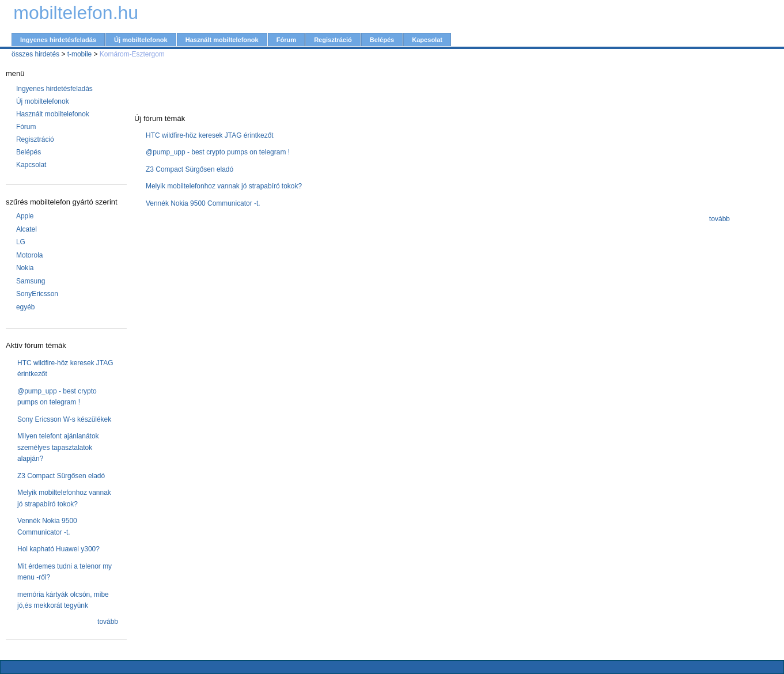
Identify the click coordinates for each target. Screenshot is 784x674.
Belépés (382, 40)
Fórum (286, 40)
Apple (25, 216)
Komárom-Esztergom (132, 54)
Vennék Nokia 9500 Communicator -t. (203, 203)
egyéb (26, 307)
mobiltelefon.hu (76, 13)
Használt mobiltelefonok (222, 40)
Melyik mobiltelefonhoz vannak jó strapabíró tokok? (224, 186)
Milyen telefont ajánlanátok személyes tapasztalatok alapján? (58, 447)
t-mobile (80, 54)
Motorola (30, 255)
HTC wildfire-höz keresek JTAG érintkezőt (210, 135)
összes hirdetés (35, 54)
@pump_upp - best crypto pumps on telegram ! (218, 152)
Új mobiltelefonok (141, 40)
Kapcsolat (427, 40)
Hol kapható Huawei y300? (58, 549)
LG (21, 242)
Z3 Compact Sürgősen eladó (61, 476)
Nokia (25, 268)
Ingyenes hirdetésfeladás (58, 40)
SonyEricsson (37, 294)
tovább (108, 622)
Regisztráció (333, 40)
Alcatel (26, 229)
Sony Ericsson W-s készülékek (64, 419)
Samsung (31, 281)
